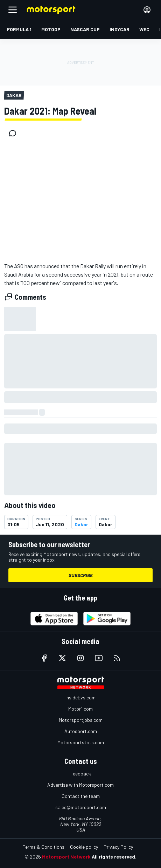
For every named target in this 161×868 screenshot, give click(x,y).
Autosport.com (81, 731)
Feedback (81, 774)
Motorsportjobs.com (81, 720)
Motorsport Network (66, 857)
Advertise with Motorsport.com (80, 785)
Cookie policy (84, 847)
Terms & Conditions (44, 847)
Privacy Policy (118, 847)
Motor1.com (80, 709)
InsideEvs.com (80, 697)
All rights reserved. (114, 857)
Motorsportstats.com (81, 742)
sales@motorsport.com (81, 807)
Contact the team (81, 796)
